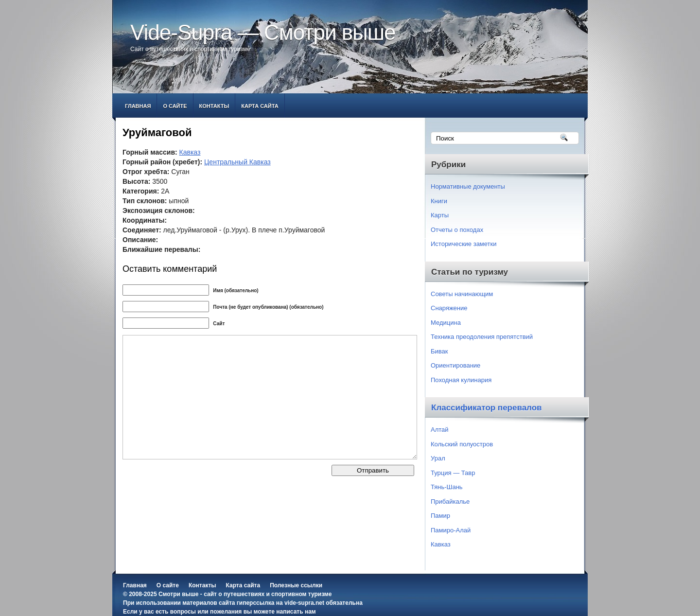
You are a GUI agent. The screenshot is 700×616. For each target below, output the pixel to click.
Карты (440, 215)
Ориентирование (455, 365)
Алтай (440, 430)
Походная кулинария (461, 380)
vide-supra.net (304, 603)
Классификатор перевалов (487, 408)
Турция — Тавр (453, 473)
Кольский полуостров (462, 444)
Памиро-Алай (451, 530)
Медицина (446, 323)
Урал (438, 458)
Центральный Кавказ (237, 162)
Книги (439, 201)
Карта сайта (260, 106)
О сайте (175, 106)
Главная (138, 106)
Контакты (214, 106)
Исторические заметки (464, 244)
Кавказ (190, 152)
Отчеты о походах (457, 230)
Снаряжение (449, 308)
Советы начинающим (462, 294)
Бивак (439, 351)
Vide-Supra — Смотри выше (263, 32)
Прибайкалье (450, 502)
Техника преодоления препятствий (482, 337)
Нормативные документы (468, 186)
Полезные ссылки (296, 585)
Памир (440, 516)
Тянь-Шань (447, 487)
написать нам (296, 612)
